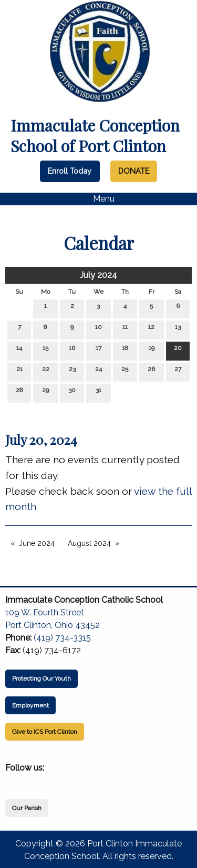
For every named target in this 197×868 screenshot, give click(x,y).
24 (98, 371)
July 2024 (98, 275)
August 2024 (89, 543)
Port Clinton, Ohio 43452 (53, 625)
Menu (98, 199)
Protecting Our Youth (42, 679)
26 (151, 371)
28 (19, 392)
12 (151, 329)
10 (98, 329)
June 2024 (37, 543)
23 (72, 371)
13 (178, 329)
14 (19, 350)
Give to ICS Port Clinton (45, 732)
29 (45, 392)
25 (125, 371)
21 (19, 371)
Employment (30, 705)
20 (178, 350)
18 (125, 350)
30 (72, 392)
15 (45, 350)
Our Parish (27, 808)
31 (98, 392)
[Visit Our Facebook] (14, 780)
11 (125, 329)
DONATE (134, 171)
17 (98, 350)
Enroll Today (70, 171)
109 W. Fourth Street (45, 612)
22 (46, 371)
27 (178, 371)
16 (72, 350)
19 (152, 350)
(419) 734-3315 (62, 638)
